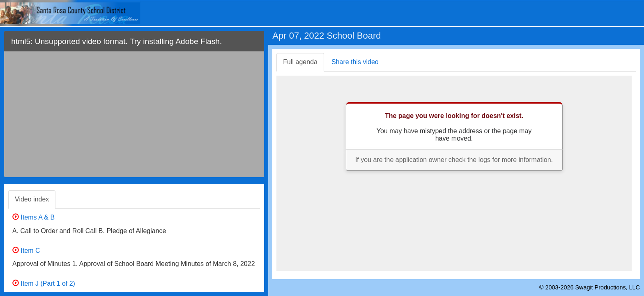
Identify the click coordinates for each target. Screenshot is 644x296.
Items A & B (33, 217)
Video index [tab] (32, 199)
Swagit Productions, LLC (607, 287)
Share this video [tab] (355, 62)
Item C (26, 251)
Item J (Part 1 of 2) (44, 283)
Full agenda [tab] (300, 62)
